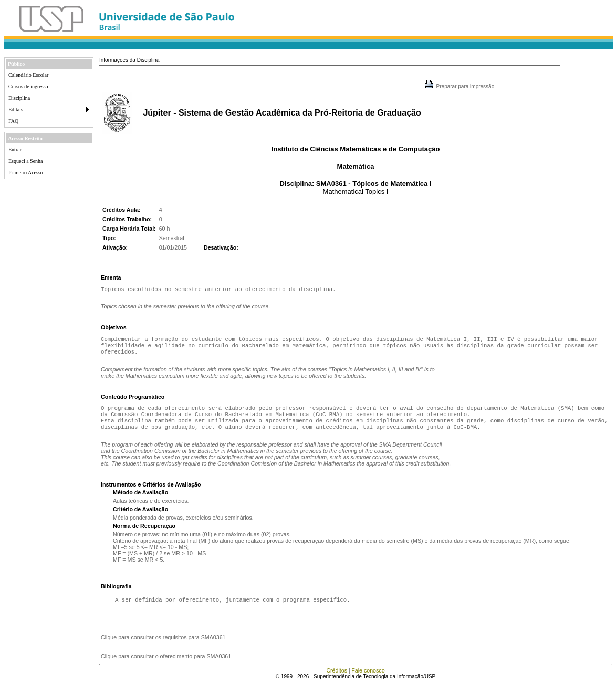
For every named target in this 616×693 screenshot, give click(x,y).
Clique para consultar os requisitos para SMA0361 (163, 647)
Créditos (337, 680)
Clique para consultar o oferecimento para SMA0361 (166, 666)
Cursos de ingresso (28, 86)
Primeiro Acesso (26, 173)
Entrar (15, 149)
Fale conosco (368, 680)
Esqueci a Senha (26, 161)
